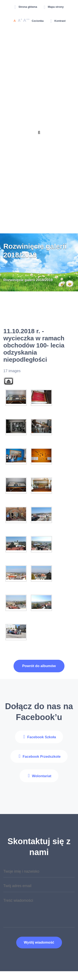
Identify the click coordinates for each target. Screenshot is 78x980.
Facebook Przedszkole (42, 757)
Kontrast (60, 21)
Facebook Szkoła (42, 737)
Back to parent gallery (9, 381)
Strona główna (28, 7)
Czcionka (38, 21)
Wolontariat (41, 776)
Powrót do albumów (39, 666)
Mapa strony (56, 7)
